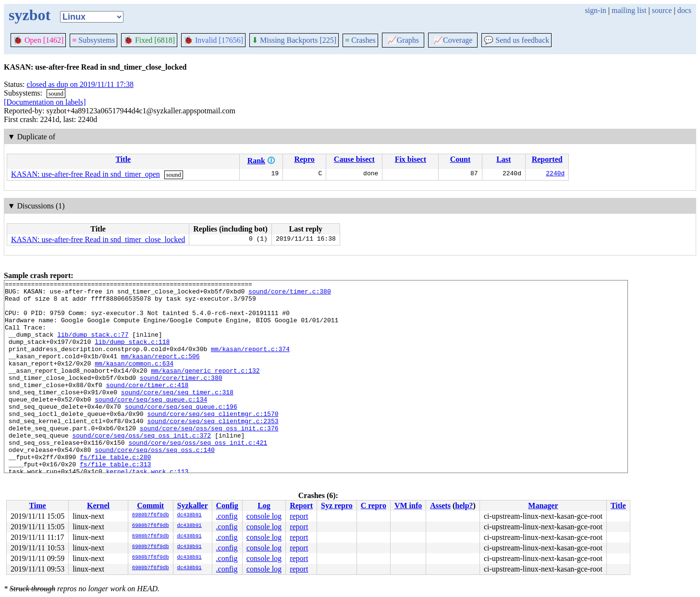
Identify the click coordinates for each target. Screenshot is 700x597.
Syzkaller (193, 506)
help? (464, 506)
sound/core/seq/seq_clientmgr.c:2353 (213, 450)
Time (37, 506)
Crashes (360, 40)
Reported (547, 159)
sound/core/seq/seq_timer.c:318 (177, 415)
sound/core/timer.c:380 (290, 294)
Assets (440, 506)
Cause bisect (354, 159)
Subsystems (93, 40)
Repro (304, 159)
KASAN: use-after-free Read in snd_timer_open (86, 174)
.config (227, 516)
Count (461, 159)
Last (504, 159)
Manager (543, 506)
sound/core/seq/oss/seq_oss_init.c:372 (141, 467)
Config (227, 506)
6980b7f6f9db (151, 515)
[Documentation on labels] (45, 102)
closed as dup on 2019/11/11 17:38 (80, 84)
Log (264, 506)
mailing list (629, 10)
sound (56, 93)
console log (264, 516)
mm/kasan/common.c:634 (134, 380)
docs (684, 10)
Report (301, 506)
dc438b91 (190, 515)
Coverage (453, 40)
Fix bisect (411, 159)
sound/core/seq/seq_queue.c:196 (181, 432)
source (662, 10)
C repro (374, 506)
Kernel (98, 506)
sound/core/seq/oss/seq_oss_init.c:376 (209, 458)
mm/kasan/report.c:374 (250, 363)
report (299, 516)
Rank (256, 161)
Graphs (403, 40)
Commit (150, 506)
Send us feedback (516, 40)
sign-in (595, 10)
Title (123, 159)
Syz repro (337, 506)
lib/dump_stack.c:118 (132, 354)
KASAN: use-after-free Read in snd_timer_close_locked (98, 239)
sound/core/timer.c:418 (147, 406)
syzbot (30, 15)
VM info (408, 506)
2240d (555, 174)
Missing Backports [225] (294, 40)
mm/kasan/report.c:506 (160, 372)
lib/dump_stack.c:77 (93, 346)
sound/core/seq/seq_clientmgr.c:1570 (213, 441)
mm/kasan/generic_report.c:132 (205, 389)
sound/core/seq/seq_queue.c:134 (151, 424)
